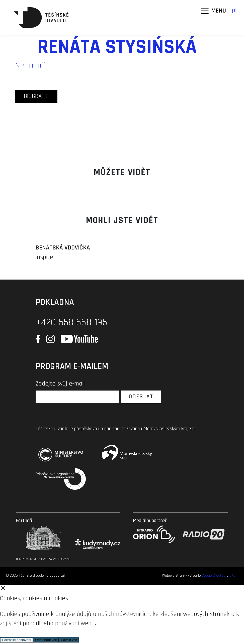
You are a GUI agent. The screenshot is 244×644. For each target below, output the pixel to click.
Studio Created (214, 575)
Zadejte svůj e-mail (60, 384)
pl (234, 10)
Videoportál (56, 575)
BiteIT (234, 575)
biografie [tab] (36, 96)
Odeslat (141, 397)
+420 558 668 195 (71, 323)
